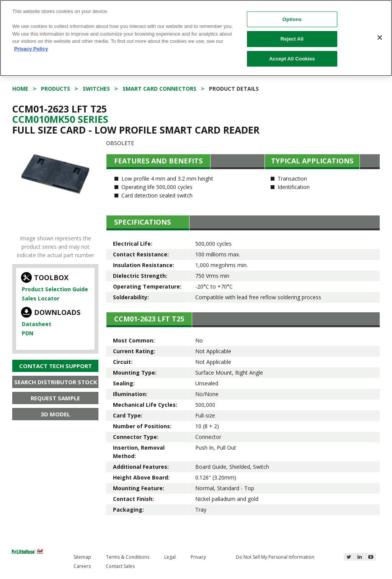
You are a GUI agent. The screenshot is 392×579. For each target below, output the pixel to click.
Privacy (198, 557)
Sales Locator (41, 298)
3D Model (55, 414)
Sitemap (82, 557)
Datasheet (37, 324)
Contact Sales (120, 566)
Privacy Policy (31, 49)
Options (292, 19)
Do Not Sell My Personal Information (275, 557)
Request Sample (55, 398)
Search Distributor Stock (56, 382)
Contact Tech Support (56, 366)
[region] (196, 38)
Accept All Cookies (292, 59)
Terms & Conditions (128, 557)
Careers (82, 566)
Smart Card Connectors (159, 89)
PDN (28, 333)
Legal (170, 557)
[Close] (380, 38)
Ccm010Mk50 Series (60, 119)
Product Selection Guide (55, 289)
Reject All (292, 39)
